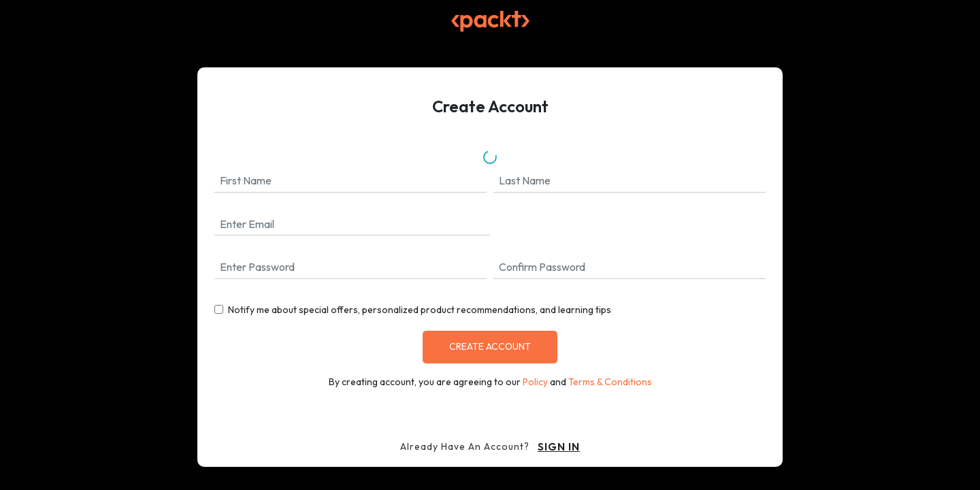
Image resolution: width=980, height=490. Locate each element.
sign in (559, 446)
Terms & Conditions (610, 382)
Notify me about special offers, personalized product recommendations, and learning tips (420, 310)
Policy (535, 382)
